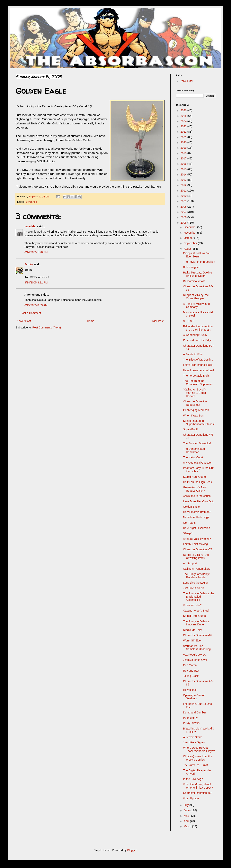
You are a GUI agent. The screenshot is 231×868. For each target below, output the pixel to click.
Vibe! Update (191, 798)
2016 (184, 164)
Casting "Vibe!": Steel (196, 611)
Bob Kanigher (191, 267)
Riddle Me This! (193, 630)
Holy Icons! (190, 690)
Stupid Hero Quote (194, 477)
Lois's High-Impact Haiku (198, 365)
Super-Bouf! (190, 429)
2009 (184, 201)
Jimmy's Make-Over (195, 660)
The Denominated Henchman (194, 450)
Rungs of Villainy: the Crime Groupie (196, 297)
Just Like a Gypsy (194, 742)
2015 (184, 169)
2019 (184, 148)
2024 (184, 121)
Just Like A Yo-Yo (194, 588)
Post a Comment (31, 313)
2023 (184, 126)
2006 (184, 217)
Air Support (190, 563)
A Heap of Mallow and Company (196, 305)
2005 (184, 223)
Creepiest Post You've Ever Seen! (196, 255)
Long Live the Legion (196, 583)
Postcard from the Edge (197, 340)
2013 (184, 180)
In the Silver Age (193, 779)
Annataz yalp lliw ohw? (197, 539)
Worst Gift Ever (192, 640)
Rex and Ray (191, 671)
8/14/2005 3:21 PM (36, 282)
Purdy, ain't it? (192, 723)
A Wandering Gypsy (195, 335)
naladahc (30, 226)
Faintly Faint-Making (195, 544)
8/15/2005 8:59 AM (36, 305)
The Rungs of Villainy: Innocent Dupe (196, 623)
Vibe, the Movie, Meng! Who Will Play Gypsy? (198, 786)
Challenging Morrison (196, 410)
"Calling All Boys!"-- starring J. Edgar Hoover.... (195, 393)
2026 (184, 110)
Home (91, 321)
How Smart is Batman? (197, 512)
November (190, 233)
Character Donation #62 (198, 793)
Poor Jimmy (190, 718)
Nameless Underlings (196, 517)
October (189, 238)
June (187, 810)
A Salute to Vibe (193, 354)
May (187, 816)
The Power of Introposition (199, 262)
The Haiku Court (193, 457)
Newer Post (24, 321)
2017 (184, 158)
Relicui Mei (186, 81)
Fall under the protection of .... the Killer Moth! (198, 328)
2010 (184, 196)
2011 (184, 191)
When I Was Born (194, 416)
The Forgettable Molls (196, 376)
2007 (184, 212)
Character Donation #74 (198, 549)
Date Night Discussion (197, 528)
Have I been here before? (199, 370)
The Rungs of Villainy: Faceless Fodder (196, 576)
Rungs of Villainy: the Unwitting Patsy (196, 556)
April (187, 821)
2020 (184, 142)
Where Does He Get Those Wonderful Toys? (199, 749)
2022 (184, 132)
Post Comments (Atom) (47, 327)
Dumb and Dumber (195, 712)
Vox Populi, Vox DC (195, 655)
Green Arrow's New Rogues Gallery (195, 489)
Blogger (132, 850)
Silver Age (31, 202)
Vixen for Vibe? (192, 605)
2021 (184, 137)
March (188, 826)
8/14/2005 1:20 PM (36, 252)
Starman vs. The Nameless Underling (197, 648)
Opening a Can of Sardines (194, 697)
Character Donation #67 (198, 635)
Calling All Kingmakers (197, 569)
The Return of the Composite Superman (198, 383)
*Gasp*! (188, 533)
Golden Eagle (191, 507)
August (188, 249)
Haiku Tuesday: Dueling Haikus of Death (198, 274)
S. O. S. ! (189, 321)
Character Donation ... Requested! (196, 403)
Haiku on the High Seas (197, 482)
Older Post (157, 321)
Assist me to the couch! (197, 496)
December (190, 227)
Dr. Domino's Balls (194, 281)
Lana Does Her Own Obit (198, 501)
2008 (184, 207)
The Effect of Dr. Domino (198, 360)
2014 (184, 174)
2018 (184, 153)
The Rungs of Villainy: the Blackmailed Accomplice (199, 597)
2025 (184, 116)
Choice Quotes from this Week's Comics (198, 758)
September (191, 243)
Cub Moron (190, 665)
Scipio (29, 264)
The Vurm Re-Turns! (195, 765)
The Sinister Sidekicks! (197, 443)
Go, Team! (189, 523)
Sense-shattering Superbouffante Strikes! (199, 422)
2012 (184, 185)
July (187, 805)
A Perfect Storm (193, 737)
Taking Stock (191, 676)
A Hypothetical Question (198, 463)
